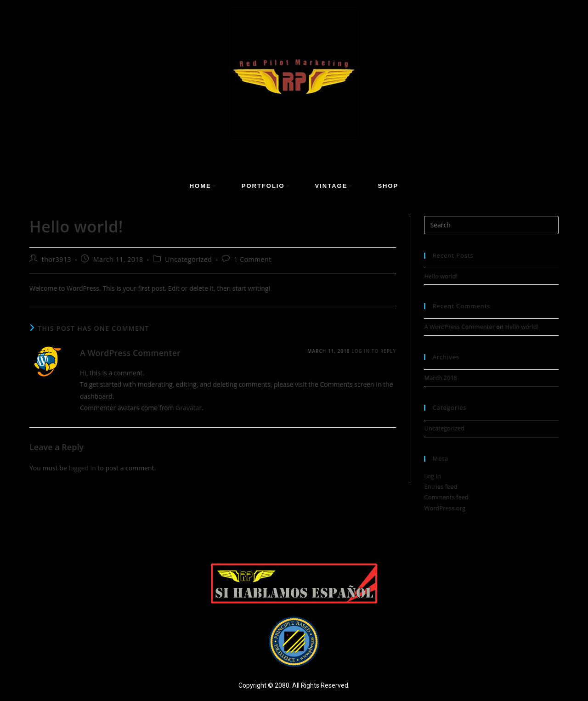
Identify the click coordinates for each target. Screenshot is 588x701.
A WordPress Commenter (130, 353)
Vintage (336, 186)
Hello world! (441, 276)
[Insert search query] (491, 225)
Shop (388, 186)
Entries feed (441, 486)
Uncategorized (188, 259)
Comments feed (446, 497)
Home (205, 186)
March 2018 (441, 378)
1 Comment (253, 259)
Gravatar (189, 408)
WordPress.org (445, 508)
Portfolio (267, 186)
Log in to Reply (374, 351)
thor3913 (57, 259)
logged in (82, 468)
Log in (432, 476)
